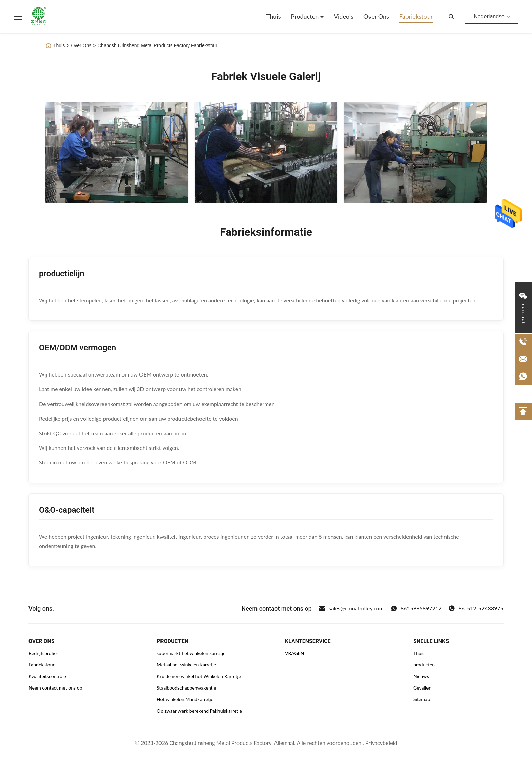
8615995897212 (416, 608)
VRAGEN (294, 653)
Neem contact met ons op (55, 688)
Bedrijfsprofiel (43, 653)
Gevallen (422, 688)
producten (424, 665)
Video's (344, 16)
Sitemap (422, 699)
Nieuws (421, 676)
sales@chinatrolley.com (351, 608)
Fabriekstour (416, 16)
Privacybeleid (381, 743)
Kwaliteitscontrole (47, 676)
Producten (306, 16)
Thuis (274, 16)
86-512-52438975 (476, 608)
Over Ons (376, 16)
